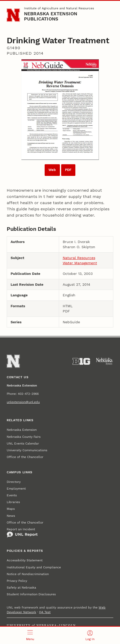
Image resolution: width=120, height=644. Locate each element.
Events (12, 495)
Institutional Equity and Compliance (34, 567)
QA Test (45, 612)
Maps (11, 509)
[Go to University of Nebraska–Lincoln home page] (13, 15)
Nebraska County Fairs (24, 437)
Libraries (13, 502)
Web (52, 170)
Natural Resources (79, 258)
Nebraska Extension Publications (51, 16)
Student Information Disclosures (31, 594)
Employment (16, 489)
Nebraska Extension (22, 430)
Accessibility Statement (25, 560)
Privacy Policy (17, 581)
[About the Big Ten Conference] (81, 361)
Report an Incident (22, 533)
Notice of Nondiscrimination (28, 574)
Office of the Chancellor (25, 457)
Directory (14, 482)
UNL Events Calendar (23, 443)
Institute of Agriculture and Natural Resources (59, 8)
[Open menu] (30, 635)
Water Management (80, 263)
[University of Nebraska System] (105, 361)
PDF (68, 170)
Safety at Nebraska (21, 588)
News (11, 516)
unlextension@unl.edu (23, 402)
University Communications (27, 450)
